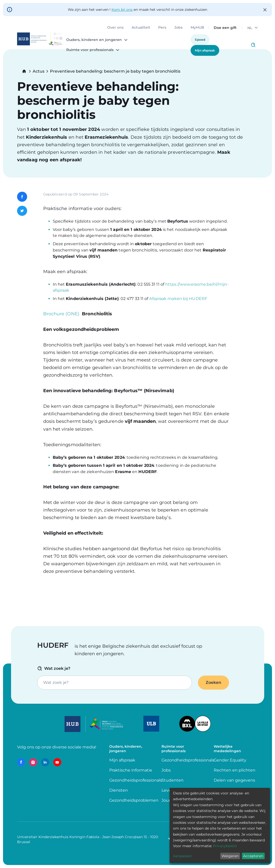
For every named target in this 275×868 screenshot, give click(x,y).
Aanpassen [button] (182, 856)
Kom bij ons (122, 10)
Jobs (178, 28)
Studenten (173, 780)
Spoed (200, 40)
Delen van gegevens (234, 780)
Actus (39, 71)
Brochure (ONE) (61, 314)
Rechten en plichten (235, 770)
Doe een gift (225, 28)
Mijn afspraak (205, 50)
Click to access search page (253, 45)
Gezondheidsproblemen (134, 800)
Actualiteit (141, 28)
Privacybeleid (225, 846)
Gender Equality (230, 760)
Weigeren (230, 856)
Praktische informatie (131, 770)
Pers (162, 28)
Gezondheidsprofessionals (136, 780)
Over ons (115, 28)
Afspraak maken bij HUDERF (178, 299)
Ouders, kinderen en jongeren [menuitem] (94, 40)
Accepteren (253, 856)
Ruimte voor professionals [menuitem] (90, 50)
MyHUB (197, 28)
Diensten (119, 790)
